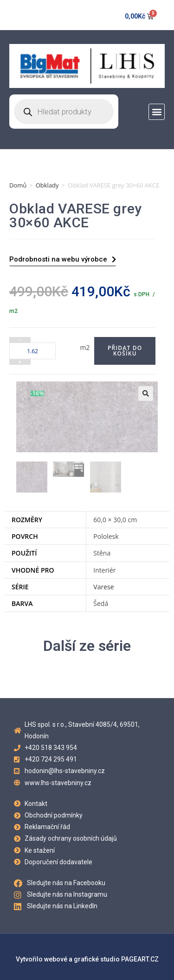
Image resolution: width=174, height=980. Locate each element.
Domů (18, 185)
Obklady (47, 185)
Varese (103, 587)
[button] (157, 112)
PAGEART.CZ (140, 959)
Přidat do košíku (125, 351)
